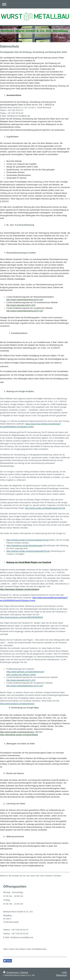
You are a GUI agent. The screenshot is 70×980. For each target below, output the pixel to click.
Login (64, 972)
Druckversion (11, 972)
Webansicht (61, 975)
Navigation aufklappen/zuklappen (35, 4)
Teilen (8, 961)
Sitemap (24, 972)
